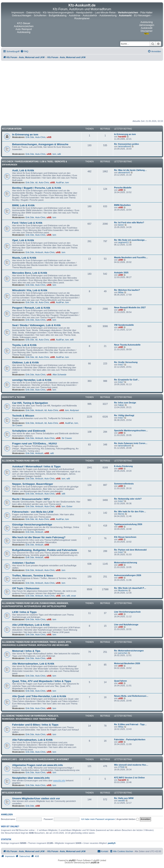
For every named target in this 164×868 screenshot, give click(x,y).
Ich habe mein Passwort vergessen (98, 819)
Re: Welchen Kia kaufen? (127, 290)
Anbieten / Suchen (23, 563)
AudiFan (60, 182)
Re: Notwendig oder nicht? (128, 499)
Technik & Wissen (23, 416)
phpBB (72, 860)
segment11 (124, 242)
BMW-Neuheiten (122, 205)
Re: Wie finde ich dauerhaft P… (130, 588)
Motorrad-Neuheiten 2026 (127, 663)
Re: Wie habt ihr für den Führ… (130, 511)
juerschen (123, 653)
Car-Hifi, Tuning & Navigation (30, 403)
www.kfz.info (59, 780)
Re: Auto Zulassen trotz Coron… (131, 443)
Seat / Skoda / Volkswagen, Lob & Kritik (36, 325)
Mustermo (123, 590)
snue (73, 596)
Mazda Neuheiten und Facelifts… (131, 257)
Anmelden (7, 814)
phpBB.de (95, 863)
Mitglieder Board (12, 793)
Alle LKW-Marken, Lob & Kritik (31, 625)
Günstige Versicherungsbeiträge (32, 525)
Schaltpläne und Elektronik (29, 431)
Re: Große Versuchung (126, 362)
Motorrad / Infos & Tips (26, 651)
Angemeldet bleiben (128, 819)
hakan (121, 405)
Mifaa (121, 292)
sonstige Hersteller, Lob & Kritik (32, 380)
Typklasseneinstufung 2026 (128, 524)
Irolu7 (121, 365)
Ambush (39, 252)
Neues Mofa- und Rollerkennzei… (131, 696)
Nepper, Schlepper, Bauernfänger (33, 484)
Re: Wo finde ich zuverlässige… (130, 240)
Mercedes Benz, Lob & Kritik (30, 273)
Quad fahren (120, 681)
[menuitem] (24, 51)
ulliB (49, 137)
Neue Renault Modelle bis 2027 (130, 307)
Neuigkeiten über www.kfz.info (31, 778)
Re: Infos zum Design (125, 403)
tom (54, 154)
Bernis (121, 514)
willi (59, 154)
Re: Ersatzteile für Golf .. (127, 380)
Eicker (69, 506)
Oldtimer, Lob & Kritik (26, 362)
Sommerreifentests (124, 484)
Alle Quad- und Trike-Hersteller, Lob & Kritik (39, 696)
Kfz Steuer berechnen (125, 537)
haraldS (122, 137)
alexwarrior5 (124, 172)
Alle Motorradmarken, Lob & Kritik (33, 664)
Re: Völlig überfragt (124, 415)
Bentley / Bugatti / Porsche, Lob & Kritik (37, 188)
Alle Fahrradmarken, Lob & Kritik (32, 740)
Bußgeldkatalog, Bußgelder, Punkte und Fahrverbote (45, 550)
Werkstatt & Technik (14, 397)
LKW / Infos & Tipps (24, 612)
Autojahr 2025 (121, 273)
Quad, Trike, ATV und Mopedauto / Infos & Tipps (42, 681)
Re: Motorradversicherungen (129, 651)
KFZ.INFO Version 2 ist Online (129, 778)
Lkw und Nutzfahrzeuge (126, 625)
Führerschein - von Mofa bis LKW (33, 512)
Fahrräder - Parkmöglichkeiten (130, 739)
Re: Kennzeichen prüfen (126, 144)
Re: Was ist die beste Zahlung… (130, 170)
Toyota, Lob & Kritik (24, 345)
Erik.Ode (30, 137)
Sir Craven (17, 425)
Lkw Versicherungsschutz (127, 612)
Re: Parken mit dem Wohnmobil (130, 550)
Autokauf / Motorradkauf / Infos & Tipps (36, 466)
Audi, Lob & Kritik (23, 170)
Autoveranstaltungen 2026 (128, 575)
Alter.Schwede (59, 375)
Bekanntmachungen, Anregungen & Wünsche (40, 144)
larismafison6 (125, 146)
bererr (121, 225)
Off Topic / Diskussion (26, 588)
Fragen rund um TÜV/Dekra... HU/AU (34, 444)
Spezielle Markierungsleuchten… (131, 430)
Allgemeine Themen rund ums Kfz (21, 461)
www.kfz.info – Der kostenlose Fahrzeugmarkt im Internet (35, 759)
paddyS (112, 843)
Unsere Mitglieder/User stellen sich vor (36, 798)
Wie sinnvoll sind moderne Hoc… (131, 765)
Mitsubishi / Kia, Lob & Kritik (30, 290)
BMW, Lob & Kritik (23, 205)
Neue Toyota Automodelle (127, 345)
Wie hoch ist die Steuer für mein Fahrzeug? (39, 537)
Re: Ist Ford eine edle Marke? (129, 222)
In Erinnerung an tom (25, 134)
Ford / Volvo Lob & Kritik (27, 223)
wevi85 (122, 801)
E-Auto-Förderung (123, 466)
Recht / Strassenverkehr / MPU (31, 499)
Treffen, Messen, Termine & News (33, 576)
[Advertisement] (82, 90)
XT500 (121, 767)
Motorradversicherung (126, 563)
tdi (36, 182)
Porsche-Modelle (123, 188)
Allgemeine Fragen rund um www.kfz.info (38, 765)
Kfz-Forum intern (12, 129)
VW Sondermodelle (124, 325)
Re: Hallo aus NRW (124, 798)
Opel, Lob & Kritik (23, 240)
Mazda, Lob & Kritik (24, 258)
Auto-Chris (40, 137)
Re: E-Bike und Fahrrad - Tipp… (130, 724)
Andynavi (74, 410)
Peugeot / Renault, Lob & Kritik (31, 308)
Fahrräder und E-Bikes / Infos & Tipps (35, 725)
